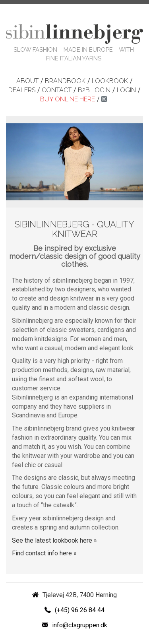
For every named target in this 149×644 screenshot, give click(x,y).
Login (126, 90)
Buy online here (68, 99)
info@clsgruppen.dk (80, 625)
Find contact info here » (44, 553)
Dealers (22, 90)
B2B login (94, 90)
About (27, 81)
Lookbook (110, 81)
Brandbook (65, 81)
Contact (57, 90)
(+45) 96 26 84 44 (80, 610)
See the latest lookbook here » (54, 540)
